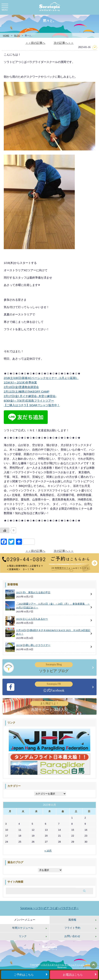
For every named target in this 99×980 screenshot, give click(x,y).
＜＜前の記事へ (35, 43)
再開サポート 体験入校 (49, 706)
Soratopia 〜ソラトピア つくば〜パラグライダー (49, 908)
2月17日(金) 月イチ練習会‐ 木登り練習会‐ (30, 396)
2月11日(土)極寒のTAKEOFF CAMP (27, 392)
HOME (6, 36)
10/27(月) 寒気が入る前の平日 (33, 592)
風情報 (72, 920)
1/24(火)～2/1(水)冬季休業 (20, 382)
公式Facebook (54, 687)
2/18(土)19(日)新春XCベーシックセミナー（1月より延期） (41, 378)
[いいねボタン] (5, 530)
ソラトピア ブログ (54, 667)
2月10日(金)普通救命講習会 (21, 387)
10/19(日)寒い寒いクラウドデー (33, 645)
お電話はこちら (73, 975)
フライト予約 (72, 928)
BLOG (17, 36)
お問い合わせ (72, 936)
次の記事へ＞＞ (64, 43)
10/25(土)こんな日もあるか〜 (32, 619)
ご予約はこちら (24, 975)
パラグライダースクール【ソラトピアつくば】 (63, 965)
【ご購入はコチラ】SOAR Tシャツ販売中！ (32, 405)
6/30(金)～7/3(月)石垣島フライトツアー (29, 401)
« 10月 (48, 851)
